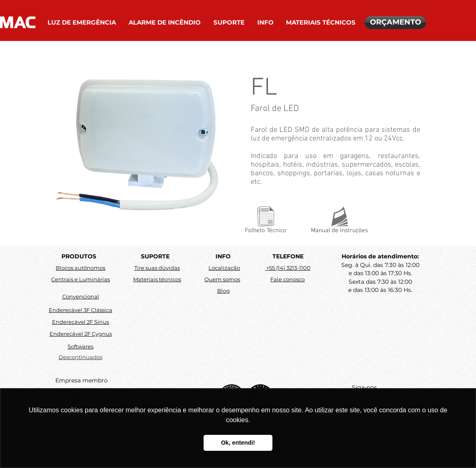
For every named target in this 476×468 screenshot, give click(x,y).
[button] (82, 23)
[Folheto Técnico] (266, 222)
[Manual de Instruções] (339, 222)
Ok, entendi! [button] (238, 443)
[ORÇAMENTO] (395, 23)
